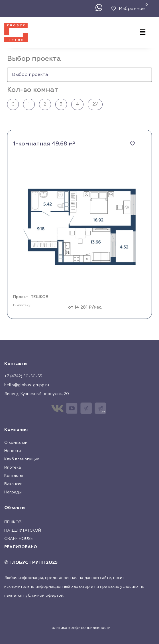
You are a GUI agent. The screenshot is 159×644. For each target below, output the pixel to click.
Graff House (19, 539)
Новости (13, 451)
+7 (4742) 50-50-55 (23, 376)
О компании (16, 443)
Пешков (13, 522)
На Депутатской (23, 530)
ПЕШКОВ (39, 297)
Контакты (14, 476)
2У (95, 104)
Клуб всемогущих (22, 459)
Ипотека (13, 467)
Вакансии (13, 484)
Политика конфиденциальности (80, 628)
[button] (142, 32)
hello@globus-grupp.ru (27, 385)
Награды (13, 492)
